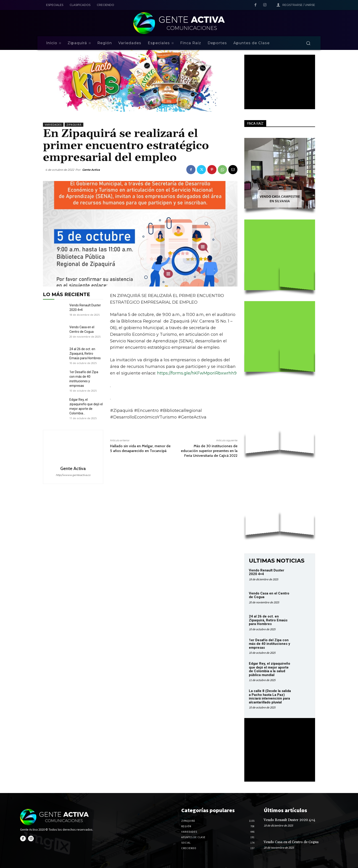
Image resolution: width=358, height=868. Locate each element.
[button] (308, 43)
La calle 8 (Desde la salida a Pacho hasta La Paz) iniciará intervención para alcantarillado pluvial (270, 697)
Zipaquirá (74, 125)
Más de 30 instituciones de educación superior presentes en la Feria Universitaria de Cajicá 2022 (209, 451)
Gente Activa (91, 170)
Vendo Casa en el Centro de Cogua (269, 595)
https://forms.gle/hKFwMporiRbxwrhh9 (197, 373)
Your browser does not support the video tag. (279, 79)
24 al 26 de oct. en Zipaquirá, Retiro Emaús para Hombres (85, 354)
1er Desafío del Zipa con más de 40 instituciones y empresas (270, 644)
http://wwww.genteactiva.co (73, 475)
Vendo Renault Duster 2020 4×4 (267, 572)
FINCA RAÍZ (255, 124)
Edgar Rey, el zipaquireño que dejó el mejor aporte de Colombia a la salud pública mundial (270, 669)
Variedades (53, 125)
